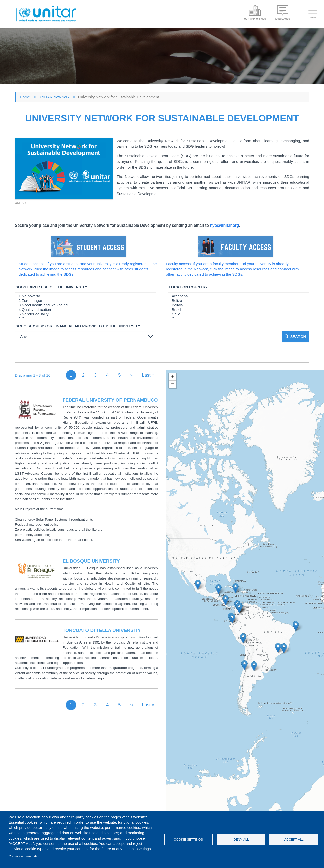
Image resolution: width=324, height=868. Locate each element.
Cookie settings (188, 839)
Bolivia (238, 305)
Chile (238, 314)
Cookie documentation (25, 856)
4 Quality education (86, 310)
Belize (238, 301)
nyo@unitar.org (224, 225)
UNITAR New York (54, 97)
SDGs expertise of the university (51, 287)
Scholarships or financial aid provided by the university (78, 326)
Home (25, 97)
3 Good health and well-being (86, 305)
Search (287, 336)
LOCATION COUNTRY (188, 287)
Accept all (294, 839)
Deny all (241, 839)
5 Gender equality (86, 314)
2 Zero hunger (86, 301)
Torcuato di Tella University (102, 629)
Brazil (238, 310)
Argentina (238, 296)
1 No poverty (86, 296)
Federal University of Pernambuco (110, 399)
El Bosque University (91, 560)
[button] (64, 169)
